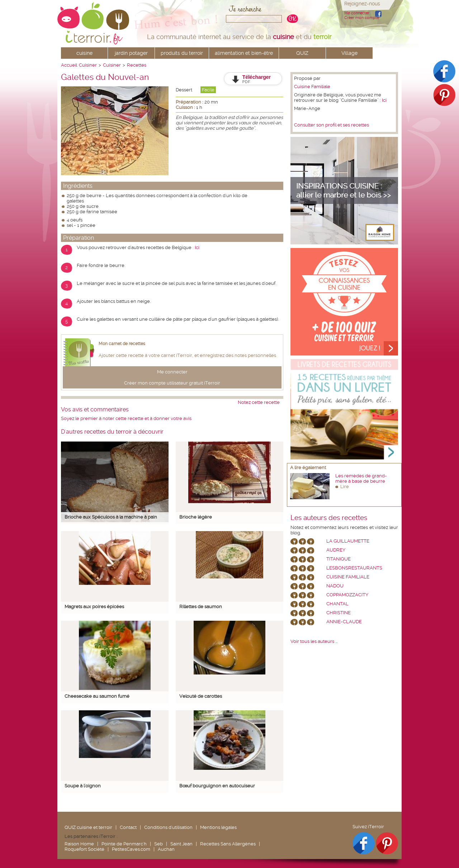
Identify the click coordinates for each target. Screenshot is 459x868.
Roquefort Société (84, 849)
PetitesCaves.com (131, 849)
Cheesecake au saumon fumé (97, 696)
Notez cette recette (259, 402)
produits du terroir (182, 53)
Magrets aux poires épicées (94, 607)
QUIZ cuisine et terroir (88, 827)
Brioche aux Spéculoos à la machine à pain (111, 517)
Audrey (336, 550)
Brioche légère (196, 517)
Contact (128, 827)
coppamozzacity (347, 595)
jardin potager (131, 53)
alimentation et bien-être (244, 53)
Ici (197, 247)
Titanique (339, 559)
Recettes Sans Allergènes (228, 844)
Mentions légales (218, 827)
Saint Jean (181, 844)
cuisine (84, 53)
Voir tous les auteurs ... (314, 641)
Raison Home (79, 844)
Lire (345, 487)
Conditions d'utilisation (168, 827)
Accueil (69, 65)
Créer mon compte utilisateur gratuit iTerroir (172, 383)
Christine (339, 613)
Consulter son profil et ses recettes (332, 125)
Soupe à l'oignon (83, 786)
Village (349, 53)
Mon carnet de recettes (122, 344)
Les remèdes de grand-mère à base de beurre (361, 478)
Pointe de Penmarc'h (124, 844)
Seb (158, 844)
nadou (335, 586)
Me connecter (357, 13)
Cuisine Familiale (312, 87)
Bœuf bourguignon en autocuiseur (217, 786)
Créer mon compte (362, 18)
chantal (337, 604)
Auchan (166, 849)
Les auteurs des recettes (329, 518)
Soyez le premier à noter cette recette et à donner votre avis (126, 418)
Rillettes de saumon (201, 607)
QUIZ (302, 53)
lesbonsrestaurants (354, 568)
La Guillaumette (348, 541)
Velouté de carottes (201, 696)
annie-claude (344, 622)
